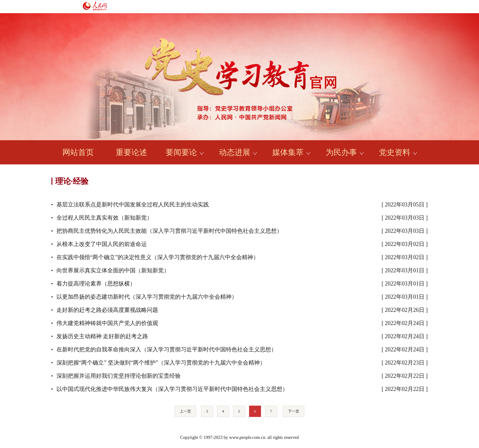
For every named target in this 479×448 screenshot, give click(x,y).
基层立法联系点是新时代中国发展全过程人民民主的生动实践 (133, 205)
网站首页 (78, 152)
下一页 (294, 411)
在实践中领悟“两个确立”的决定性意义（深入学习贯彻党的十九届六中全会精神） (158, 257)
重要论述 (131, 152)
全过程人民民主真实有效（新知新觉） (104, 218)
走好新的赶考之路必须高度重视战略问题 (107, 310)
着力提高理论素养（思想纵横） (96, 284)
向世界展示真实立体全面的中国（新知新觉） (113, 270)
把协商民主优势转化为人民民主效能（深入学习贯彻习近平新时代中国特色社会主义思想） (169, 231)
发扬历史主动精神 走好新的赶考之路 (102, 336)
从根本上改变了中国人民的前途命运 (102, 244)
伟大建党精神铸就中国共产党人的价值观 (107, 323)
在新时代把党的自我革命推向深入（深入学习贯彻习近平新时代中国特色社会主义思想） (167, 349)
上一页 (185, 411)
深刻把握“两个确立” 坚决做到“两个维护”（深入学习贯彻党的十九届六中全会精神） (161, 363)
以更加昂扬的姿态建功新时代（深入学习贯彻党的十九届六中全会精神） (147, 297)
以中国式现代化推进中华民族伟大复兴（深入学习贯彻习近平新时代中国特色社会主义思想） (172, 389)
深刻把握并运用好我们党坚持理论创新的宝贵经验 (119, 376)
